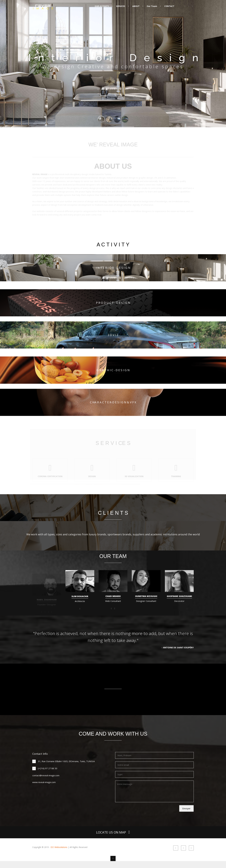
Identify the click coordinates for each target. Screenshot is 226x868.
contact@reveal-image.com (46, 775)
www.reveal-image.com (44, 782)
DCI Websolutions (59, 847)
